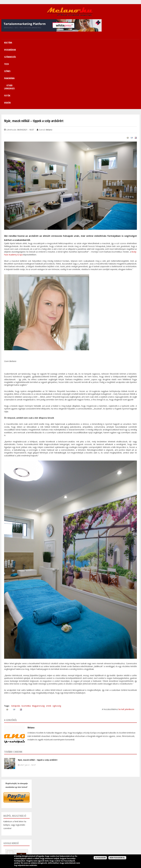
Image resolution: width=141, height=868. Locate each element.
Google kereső (11, 783)
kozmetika (26, 646)
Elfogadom (100, 858)
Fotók (120, 43)
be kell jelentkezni (126, 649)
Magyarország (38, 646)
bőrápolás (16, 646)
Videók (133, 43)
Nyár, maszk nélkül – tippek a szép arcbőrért (38, 700)
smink (49, 646)
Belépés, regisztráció (15, 756)
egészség (57, 646)
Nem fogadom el (117, 858)
